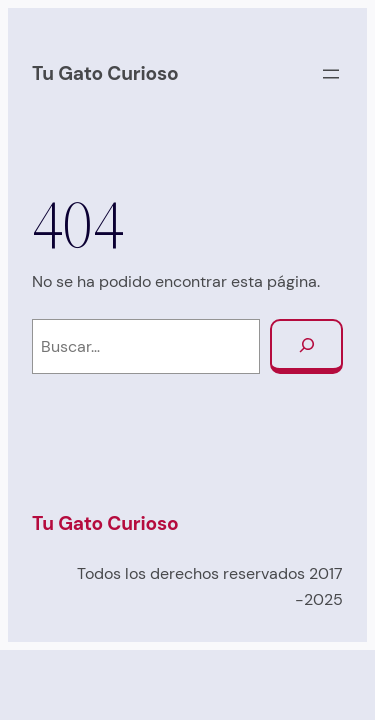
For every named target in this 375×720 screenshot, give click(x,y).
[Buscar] (306, 346)
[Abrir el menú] (331, 74)
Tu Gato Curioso (105, 73)
